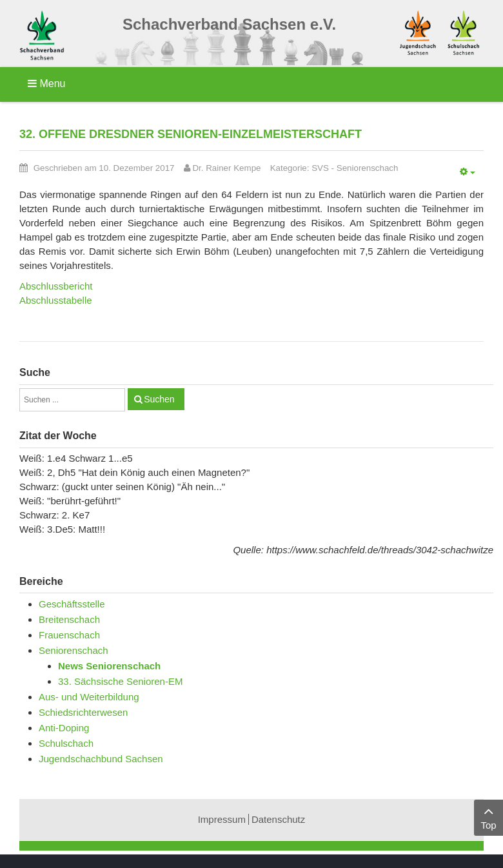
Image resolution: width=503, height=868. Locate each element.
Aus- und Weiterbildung (89, 697)
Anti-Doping (64, 728)
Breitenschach (69, 619)
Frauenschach (69, 635)
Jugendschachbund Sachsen (101, 759)
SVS (320, 168)
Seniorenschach (368, 168)
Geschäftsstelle (72, 604)
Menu (46, 84)
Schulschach (66, 743)
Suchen (159, 399)
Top (488, 817)
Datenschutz (278, 819)
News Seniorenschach (109, 666)
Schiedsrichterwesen (83, 712)
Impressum (222, 819)
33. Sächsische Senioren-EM (120, 681)
